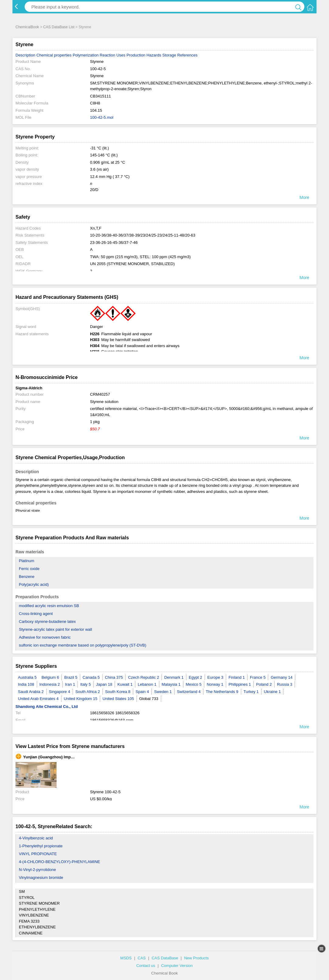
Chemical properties (54, 55)
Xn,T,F (96, 228)
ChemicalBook (27, 27)
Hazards (154, 55)
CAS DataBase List (59, 27)
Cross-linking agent (36, 614)
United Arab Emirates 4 (38, 699)
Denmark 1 (174, 677)
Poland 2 (264, 684)
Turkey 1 (251, 692)
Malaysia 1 (171, 684)
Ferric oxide (29, 569)
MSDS (126, 958)
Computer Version (177, 966)
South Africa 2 (88, 692)
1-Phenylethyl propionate (41, 846)
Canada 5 (91, 677)
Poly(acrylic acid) (34, 584)
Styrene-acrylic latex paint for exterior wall (55, 629)
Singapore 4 (60, 692)
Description (25, 55)
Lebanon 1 (147, 684)
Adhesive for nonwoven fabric (45, 637)
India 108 (26, 684)
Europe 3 (215, 677)
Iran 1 (70, 684)
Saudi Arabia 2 (31, 692)
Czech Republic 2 (144, 677)
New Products (196, 958)
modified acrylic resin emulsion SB (49, 606)
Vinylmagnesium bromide (41, 878)
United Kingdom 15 (81, 699)
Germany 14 (282, 677)
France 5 (258, 677)
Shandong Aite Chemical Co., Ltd (47, 707)
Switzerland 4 (189, 692)
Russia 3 (285, 684)
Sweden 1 (163, 692)
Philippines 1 (240, 684)
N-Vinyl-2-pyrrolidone (37, 870)
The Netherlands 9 (222, 692)
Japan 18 (104, 684)
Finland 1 (237, 677)
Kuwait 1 (125, 684)
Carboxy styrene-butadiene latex (47, 621)
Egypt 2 (196, 677)
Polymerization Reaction (94, 55)
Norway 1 (215, 684)
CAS (142, 958)
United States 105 (118, 699)
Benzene (27, 577)
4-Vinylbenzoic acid (36, 838)
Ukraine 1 (272, 692)
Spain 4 (142, 692)
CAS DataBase (165, 958)
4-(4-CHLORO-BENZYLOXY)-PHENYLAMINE (59, 862)
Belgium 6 (50, 677)
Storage (169, 55)
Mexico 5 (194, 684)
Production (136, 55)
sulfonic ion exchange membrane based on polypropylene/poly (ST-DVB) (83, 645)
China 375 (114, 677)
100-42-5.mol (102, 117)
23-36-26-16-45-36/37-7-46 (114, 242)
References (187, 55)
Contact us (146, 966)
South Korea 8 (118, 692)
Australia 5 (27, 677)
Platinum (27, 561)
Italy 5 (86, 684)
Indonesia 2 (50, 684)
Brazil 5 (71, 677)
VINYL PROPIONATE (38, 854)
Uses (121, 55)
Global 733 (149, 699)
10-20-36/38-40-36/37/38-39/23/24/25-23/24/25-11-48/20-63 (143, 235)
